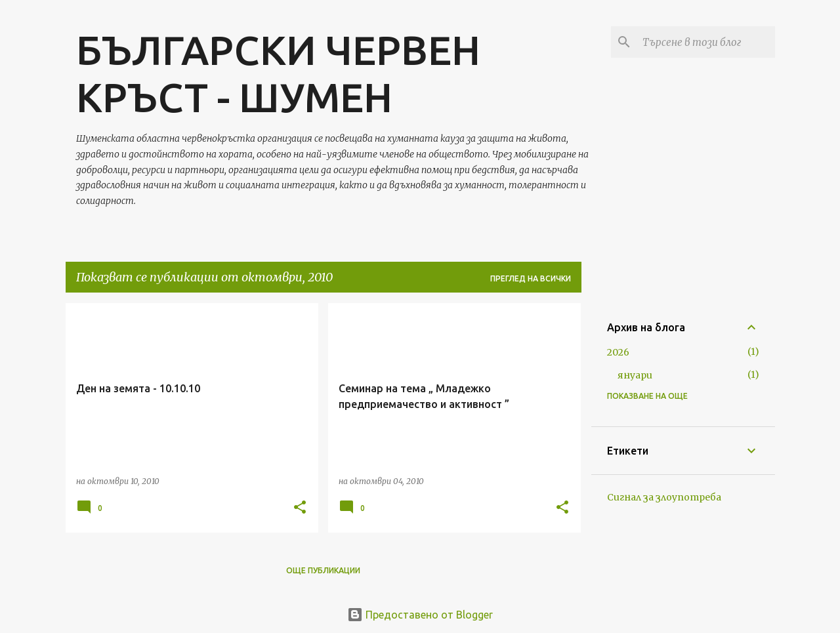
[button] (300, 508)
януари (635, 375)
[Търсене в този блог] (706, 42)
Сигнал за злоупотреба (664, 497)
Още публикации (323, 570)
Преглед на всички (531, 278)
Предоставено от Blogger (420, 615)
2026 (618, 352)
